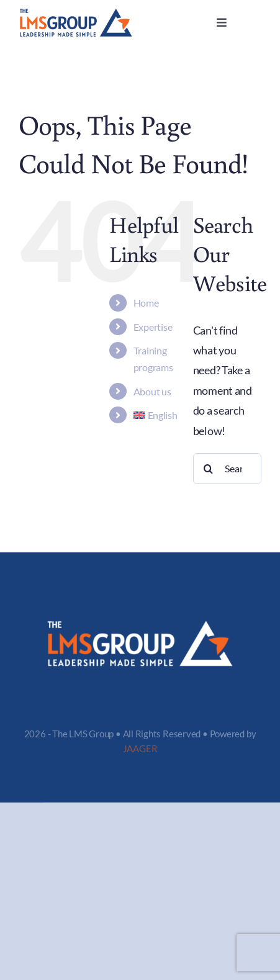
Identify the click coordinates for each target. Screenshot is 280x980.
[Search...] (227, 469)
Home (146, 303)
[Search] (209, 469)
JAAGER (140, 748)
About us (152, 391)
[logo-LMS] (76, 14)
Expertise (153, 327)
